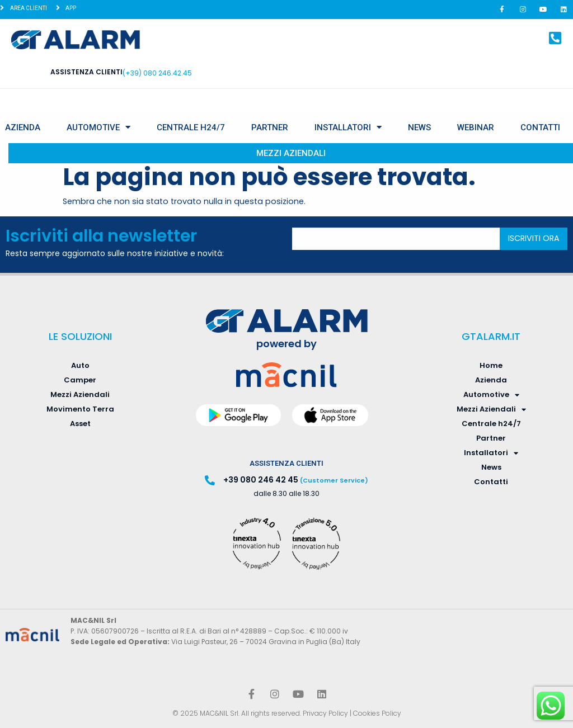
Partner (270, 127)
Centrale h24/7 (191, 127)
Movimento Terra (80, 409)
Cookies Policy (377, 713)
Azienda (23, 127)
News (419, 127)
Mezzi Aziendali (291, 153)
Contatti (540, 127)
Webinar (476, 127)
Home (491, 365)
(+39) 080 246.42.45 (157, 73)
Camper (80, 380)
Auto (80, 365)
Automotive (98, 127)
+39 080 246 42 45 (261, 480)
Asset (80, 424)
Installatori (348, 127)
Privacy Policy (325, 713)
